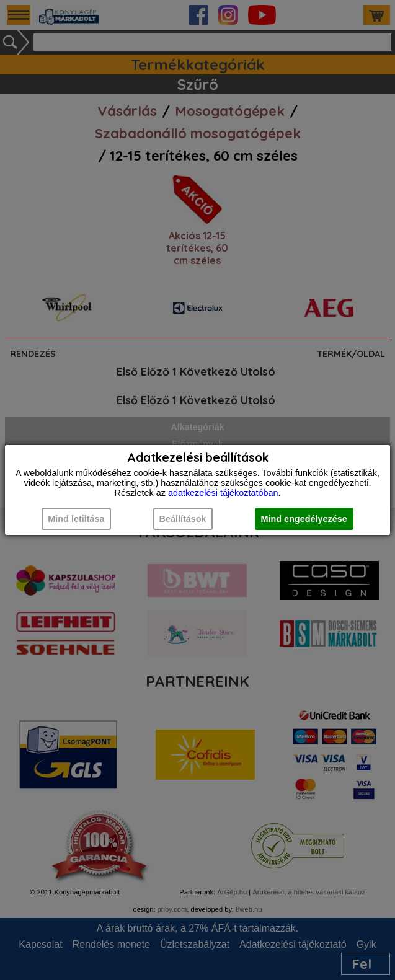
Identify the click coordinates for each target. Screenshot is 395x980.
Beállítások (183, 519)
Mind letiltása (76, 519)
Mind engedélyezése (304, 519)
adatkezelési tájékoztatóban (223, 493)
